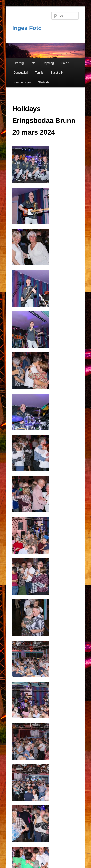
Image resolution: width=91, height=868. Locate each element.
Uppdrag (48, 63)
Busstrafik (57, 73)
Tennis (39, 73)
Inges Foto (27, 28)
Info (33, 63)
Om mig (18, 63)
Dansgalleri (21, 73)
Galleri (65, 63)
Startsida (44, 82)
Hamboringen (22, 82)
